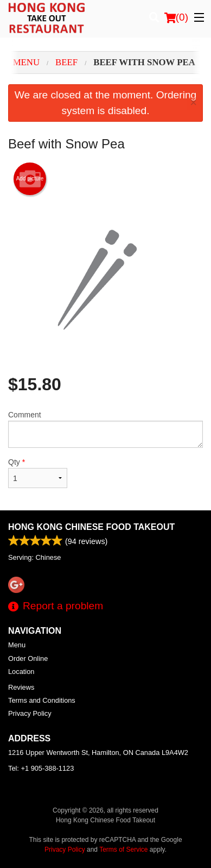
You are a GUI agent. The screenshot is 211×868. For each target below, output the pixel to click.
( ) (176, 17)
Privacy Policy (30, 713)
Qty (38, 473)
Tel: (41, 768)
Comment (105, 429)
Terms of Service (123, 850)
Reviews (21, 687)
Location (21, 672)
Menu (17, 645)
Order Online (28, 658)
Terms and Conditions (42, 700)
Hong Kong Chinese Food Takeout (91, 527)
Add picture (30, 179)
